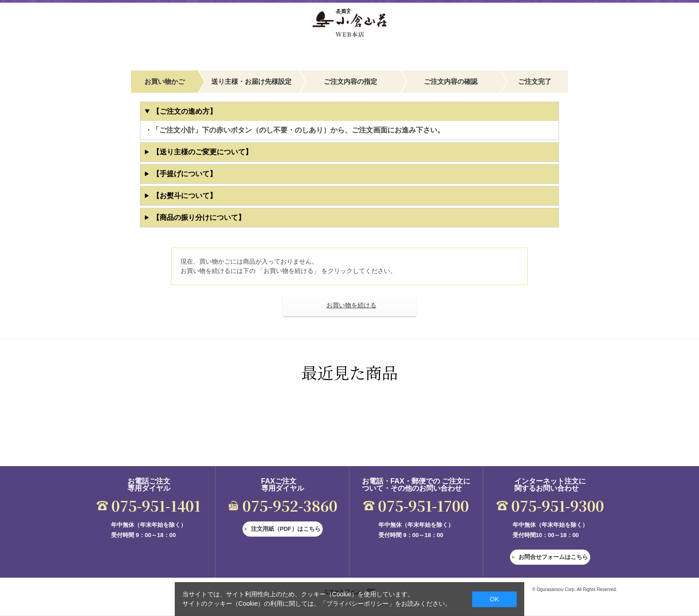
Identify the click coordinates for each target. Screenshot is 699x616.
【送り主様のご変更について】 (202, 152)
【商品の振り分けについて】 (199, 217)
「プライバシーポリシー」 (358, 604)
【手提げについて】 (185, 174)
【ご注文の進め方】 (185, 111)
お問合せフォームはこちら (553, 557)
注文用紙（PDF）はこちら (286, 529)
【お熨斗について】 (185, 196)
